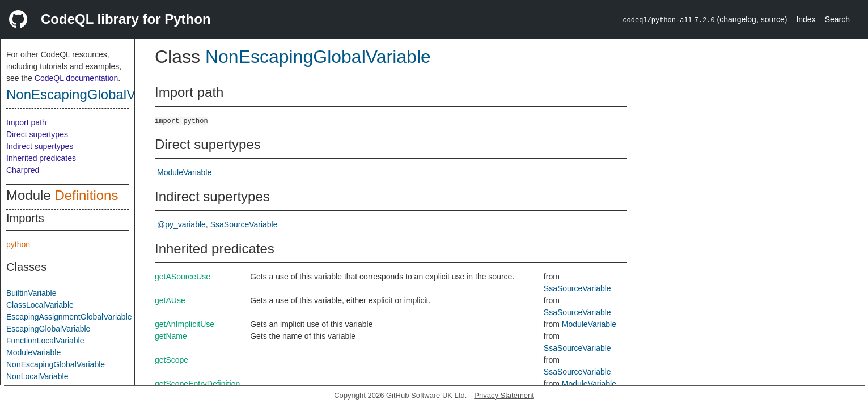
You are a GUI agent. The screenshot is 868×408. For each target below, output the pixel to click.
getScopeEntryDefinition (197, 384)
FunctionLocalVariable (45, 341)
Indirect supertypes (40, 146)
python (18, 244)
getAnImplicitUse (185, 324)
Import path (26, 122)
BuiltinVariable (31, 293)
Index (806, 19)
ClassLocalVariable (40, 305)
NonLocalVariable (37, 376)
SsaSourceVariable (244, 224)
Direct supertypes (37, 134)
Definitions (86, 195)
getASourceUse (183, 277)
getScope (172, 360)
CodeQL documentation (76, 78)
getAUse (170, 300)
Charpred (23, 170)
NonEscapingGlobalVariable (91, 94)
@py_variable (181, 224)
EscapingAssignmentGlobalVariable (69, 317)
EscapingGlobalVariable (48, 329)
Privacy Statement (504, 395)
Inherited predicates (41, 158)
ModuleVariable (33, 352)
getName (171, 336)
